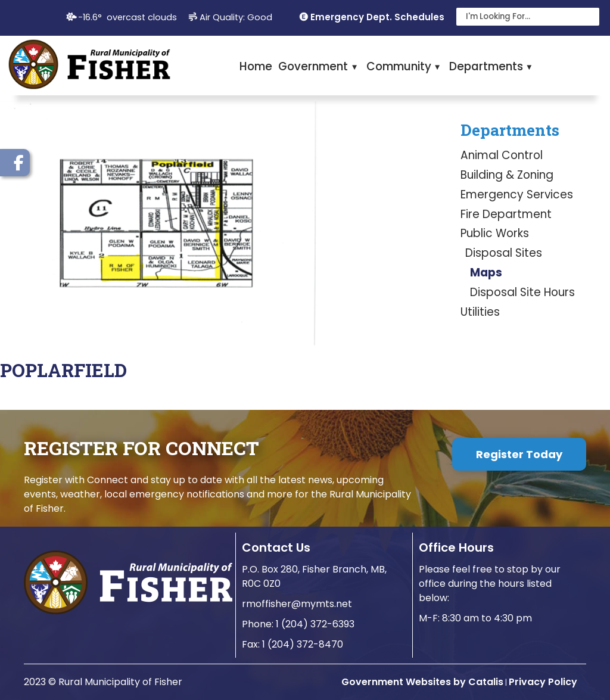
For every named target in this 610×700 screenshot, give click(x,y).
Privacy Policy (543, 682)
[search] (521, 17)
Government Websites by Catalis (422, 682)
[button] (587, 17)
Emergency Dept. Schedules (377, 17)
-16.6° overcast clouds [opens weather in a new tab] (127, 17)
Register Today (519, 454)
